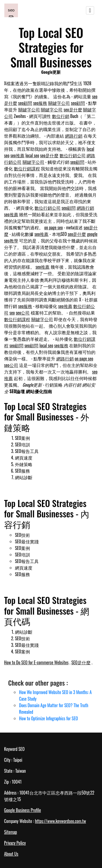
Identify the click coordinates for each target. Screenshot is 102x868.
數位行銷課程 (27, 168)
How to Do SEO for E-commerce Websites (36, 662)
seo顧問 (25, 103)
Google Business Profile (22, 810)
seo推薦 (17, 155)
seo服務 (40, 103)
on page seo (54, 227)
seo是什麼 (73, 109)
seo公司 (23, 313)
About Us (11, 854)
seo (12, 313)
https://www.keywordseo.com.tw (60, 821)
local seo (32, 155)
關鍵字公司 (59, 103)
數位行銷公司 (73, 155)
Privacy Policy (15, 843)
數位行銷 (61, 116)
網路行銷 (74, 136)
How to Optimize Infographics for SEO (48, 718)
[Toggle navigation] (90, 10)
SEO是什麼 (81, 662)
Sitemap (10, 832)
